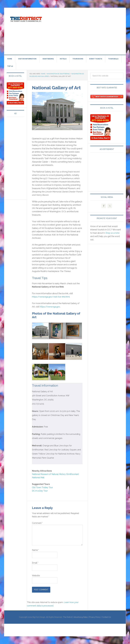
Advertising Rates (81, 617)
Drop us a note (112, 233)
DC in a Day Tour (40, 491)
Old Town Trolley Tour (42, 487)
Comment (37, 523)
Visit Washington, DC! (26, 19)
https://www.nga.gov (50, 307)
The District (68, 617)
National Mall (38, 477)
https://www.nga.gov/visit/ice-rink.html (51, 297)
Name (35, 550)
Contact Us (106, 617)
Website (36, 576)
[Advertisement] (89, 31)
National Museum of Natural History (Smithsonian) (55, 474)
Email (35, 563)
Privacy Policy (95, 617)
